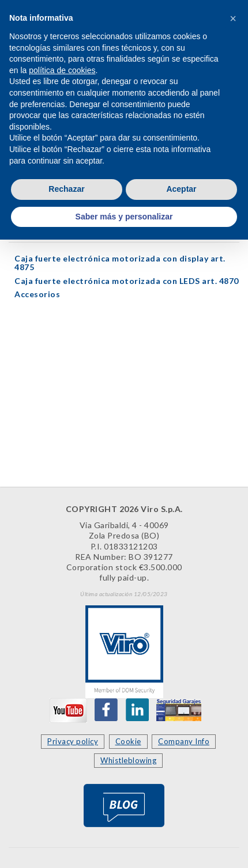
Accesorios (37, 294)
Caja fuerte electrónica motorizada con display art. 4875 (120, 263)
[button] (233, 18)
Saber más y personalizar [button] (124, 217)
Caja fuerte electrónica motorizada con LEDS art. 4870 (127, 281)
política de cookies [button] (62, 70)
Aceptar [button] (181, 189)
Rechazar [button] (66, 189)
